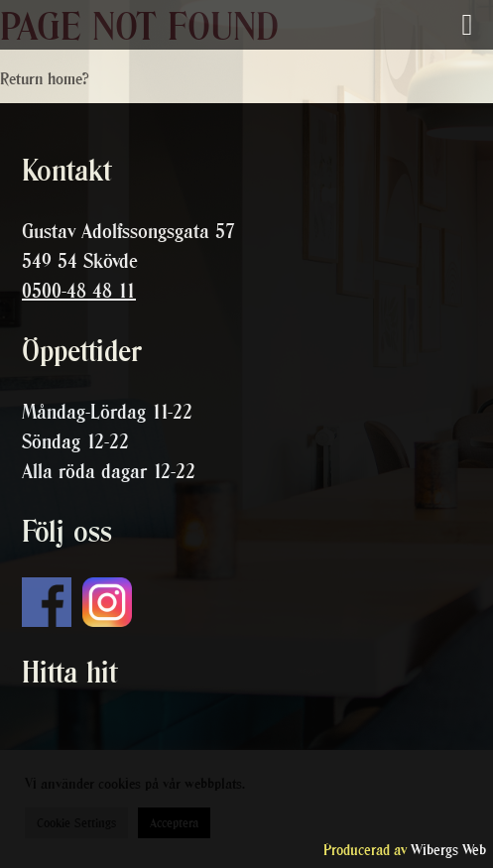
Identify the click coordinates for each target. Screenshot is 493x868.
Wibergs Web (448, 850)
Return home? (45, 78)
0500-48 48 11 (79, 291)
